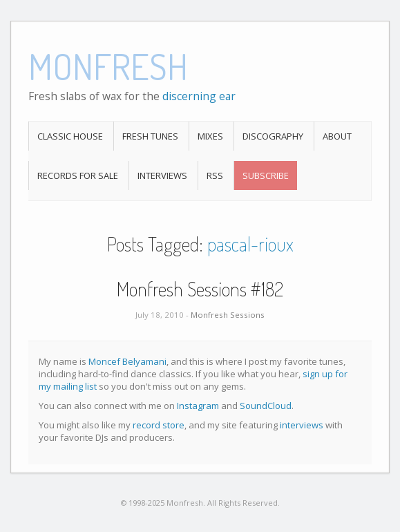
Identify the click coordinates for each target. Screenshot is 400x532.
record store (159, 425)
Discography (273, 136)
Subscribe (266, 175)
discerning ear (199, 96)
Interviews (162, 175)
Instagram (198, 406)
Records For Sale (78, 175)
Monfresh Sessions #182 (200, 289)
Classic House (70, 136)
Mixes (210, 136)
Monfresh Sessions (228, 315)
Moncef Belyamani (127, 361)
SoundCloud (266, 406)
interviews (302, 425)
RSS (215, 175)
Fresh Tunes (150, 136)
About (337, 136)
